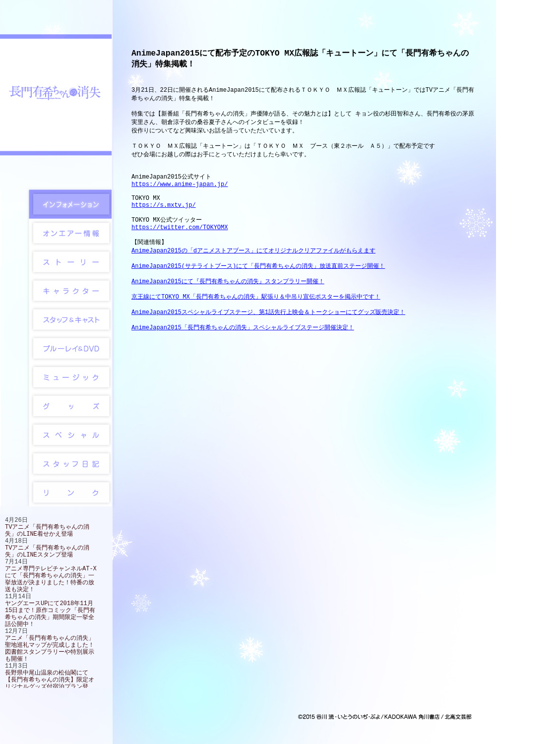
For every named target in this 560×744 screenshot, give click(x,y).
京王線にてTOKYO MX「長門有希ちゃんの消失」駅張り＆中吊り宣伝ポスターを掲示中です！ (256, 327)
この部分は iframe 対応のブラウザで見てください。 (56, 603)
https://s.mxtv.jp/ (164, 223)
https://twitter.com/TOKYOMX (180, 249)
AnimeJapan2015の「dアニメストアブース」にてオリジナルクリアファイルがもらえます (253, 275)
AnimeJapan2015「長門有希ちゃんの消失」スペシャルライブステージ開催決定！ (243, 361)
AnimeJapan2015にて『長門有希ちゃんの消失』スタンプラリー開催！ (228, 309)
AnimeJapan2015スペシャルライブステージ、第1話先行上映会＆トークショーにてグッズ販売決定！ (268, 344)
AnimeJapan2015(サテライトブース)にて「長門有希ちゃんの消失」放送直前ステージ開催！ (258, 292)
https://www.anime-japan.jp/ (180, 198)
